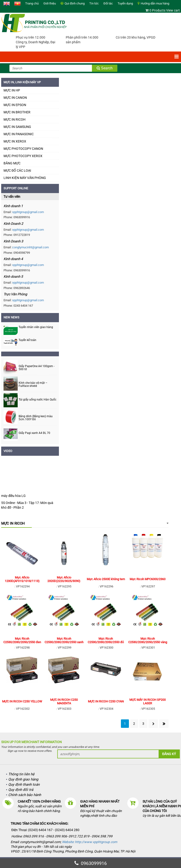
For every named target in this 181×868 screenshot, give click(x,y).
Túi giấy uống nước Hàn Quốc (37, 400)
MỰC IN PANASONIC (19, 134)
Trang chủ (32, 3)
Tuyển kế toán (27, 340)
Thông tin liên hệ (21, 774)
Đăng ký (169, 754)
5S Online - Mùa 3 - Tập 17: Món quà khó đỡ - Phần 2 (27, 505)
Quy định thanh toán (24, 785)
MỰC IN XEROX (15, 141)
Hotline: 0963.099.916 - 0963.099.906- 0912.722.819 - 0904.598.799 (62, 836)
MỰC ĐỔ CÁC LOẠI (17, 170)
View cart (173, 10)
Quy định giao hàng (23, 779)
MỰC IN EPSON (15, 105)
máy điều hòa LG (13, 496)
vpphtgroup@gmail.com (28, 212)
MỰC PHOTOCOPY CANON (23, 149)
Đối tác (108, 3)
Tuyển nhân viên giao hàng (36, 327)
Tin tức (94, 3)
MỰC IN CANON (15, 98)
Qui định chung (75, 3)
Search (105, 68)
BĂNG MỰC (12, 163)
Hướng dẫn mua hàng (155, 3)
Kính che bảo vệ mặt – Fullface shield (33, 384)
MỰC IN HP (12, 90)
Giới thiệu (50, 3)
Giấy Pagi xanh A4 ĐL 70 (34, 433)
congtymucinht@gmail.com (31, 247)
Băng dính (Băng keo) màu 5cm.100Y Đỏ (36, 418)
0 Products (157, 10)
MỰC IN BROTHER (17, 112)
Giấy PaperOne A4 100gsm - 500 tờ (37, 368)
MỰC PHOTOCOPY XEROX (23, 156)
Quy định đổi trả (21, 790)
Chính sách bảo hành (25, 795)
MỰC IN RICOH (14, 119)
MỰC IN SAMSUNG (17, 127)
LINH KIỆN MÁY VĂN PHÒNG (25, 178)
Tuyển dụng (125, 3)
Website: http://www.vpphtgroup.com (90, 842)
